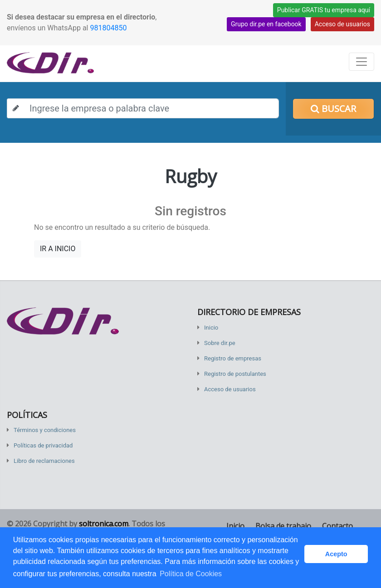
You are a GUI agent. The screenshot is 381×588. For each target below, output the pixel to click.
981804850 (108, 28)
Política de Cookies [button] (191, 574)
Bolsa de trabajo (283, 526)
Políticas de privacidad (43, 445)
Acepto (336, 554)
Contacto (337, 526)
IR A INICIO (58, 249)
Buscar (333, 109)
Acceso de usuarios (342, 24)
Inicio (211, 328)
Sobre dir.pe (220, 343)
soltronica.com (104, 524)
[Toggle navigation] (361, 62)
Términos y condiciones (45, 430)
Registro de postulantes (235, 374)
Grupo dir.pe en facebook (266, 24)
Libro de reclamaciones (44, 461)
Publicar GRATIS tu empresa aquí (324, 10)
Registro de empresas (233, 358)
